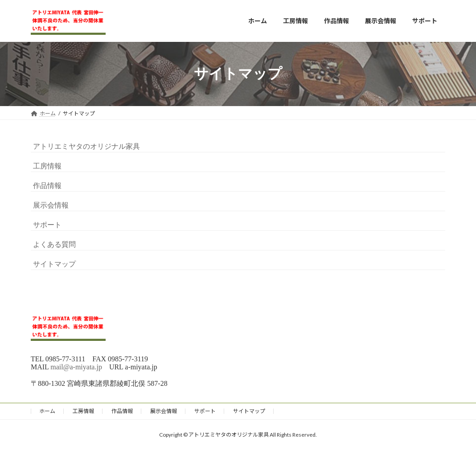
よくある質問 (54, 244)
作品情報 (47, 186)
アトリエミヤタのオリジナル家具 (86, 146)
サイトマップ (54, 264)
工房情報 (47, 166)
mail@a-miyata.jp (76, 367)
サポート (47, 225)
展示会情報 (51, 205)
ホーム (47, 411)
